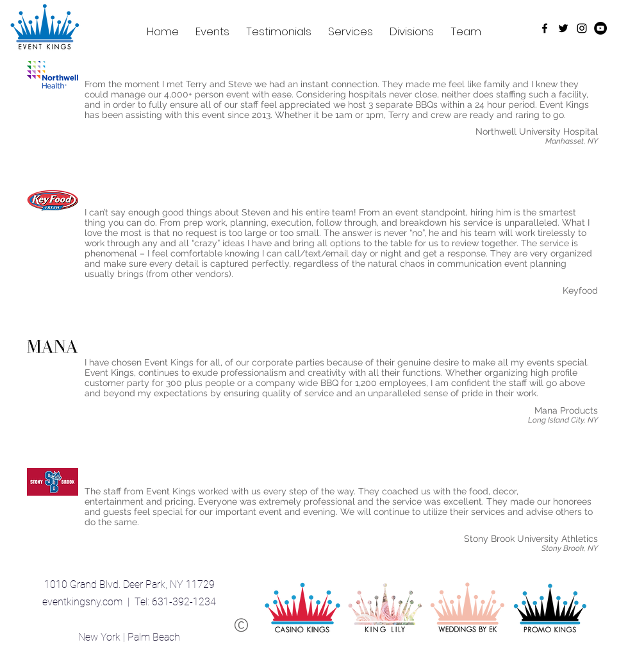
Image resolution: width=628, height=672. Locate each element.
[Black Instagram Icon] (582, 28)
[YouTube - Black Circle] (600, 28)
